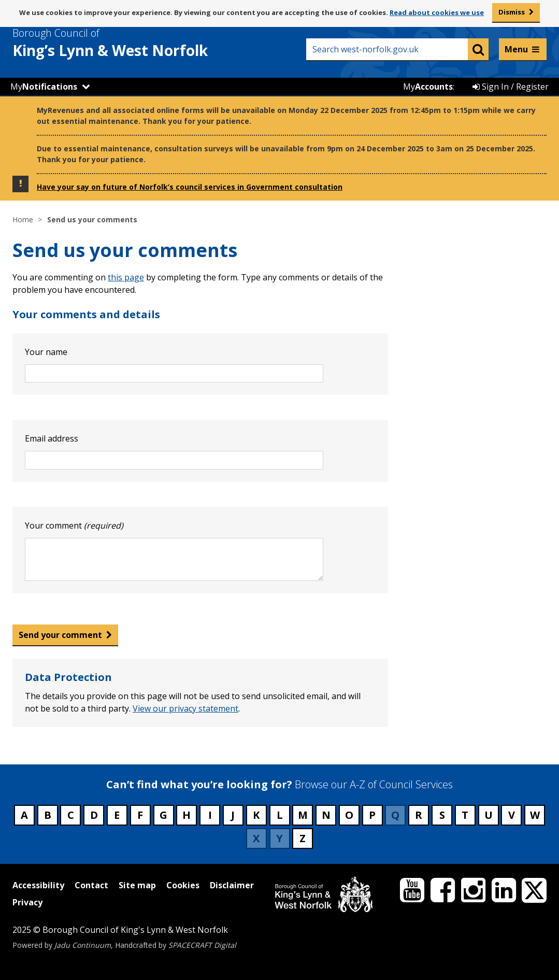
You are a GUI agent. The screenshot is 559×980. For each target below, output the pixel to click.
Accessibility (38, 885)
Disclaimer (232, 885)
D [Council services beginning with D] (94, 815)
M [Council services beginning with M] (303, 815)
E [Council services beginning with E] (117, 815)
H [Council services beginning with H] (187, 815)
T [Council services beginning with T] (465, 815)
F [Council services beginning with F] (140, 815)
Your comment (74, 525)
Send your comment (60, 635)
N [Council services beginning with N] (326, 815)
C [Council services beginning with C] (71, 815)
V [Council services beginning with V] (512, 815)
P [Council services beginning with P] (372, 815)
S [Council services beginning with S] (442, 815)
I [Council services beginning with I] (210, 815)
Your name (46, 352)
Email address (52, 438)
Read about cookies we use (437, 12)
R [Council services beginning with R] (419, 815)
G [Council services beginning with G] (163, 815)
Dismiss (512, 12)
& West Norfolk (129, 43)
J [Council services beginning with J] (233, 815)
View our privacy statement (185, 708)
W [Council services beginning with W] (535, 815)
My (44, 87)
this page (126, 277)
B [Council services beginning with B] (48, 815)
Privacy (27, 902)
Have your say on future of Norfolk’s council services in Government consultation (190, 187)
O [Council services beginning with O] (349, 815)
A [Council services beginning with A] (24, 815)
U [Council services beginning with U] (489, 815)
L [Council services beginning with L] (280, 815)
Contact (91, 885)
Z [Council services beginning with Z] (303, 838)
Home (23, 219)
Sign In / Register (511, 87)
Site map (137, 885)
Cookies (183, 885)
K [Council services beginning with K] (256, 815)
